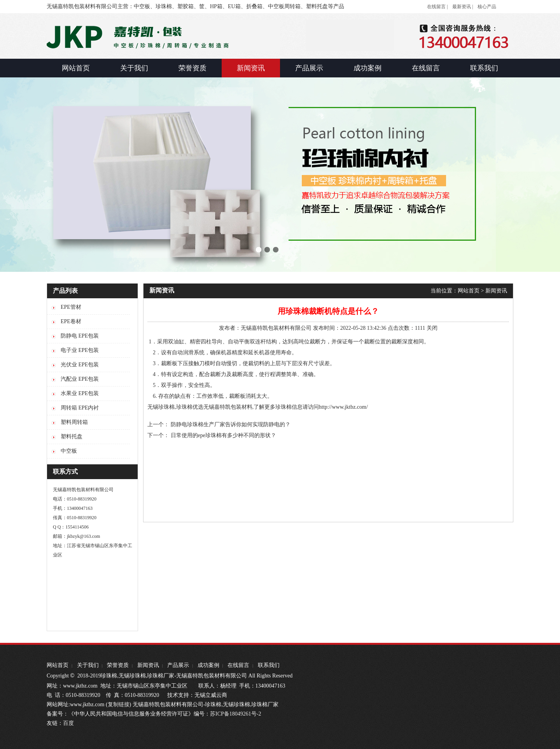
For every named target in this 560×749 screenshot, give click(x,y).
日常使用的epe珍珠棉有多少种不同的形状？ (223, 435)
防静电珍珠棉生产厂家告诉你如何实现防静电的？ (231, 424)
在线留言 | (437, 7)
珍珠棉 (283, 407)
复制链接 (119, 704)
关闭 (432, 328)
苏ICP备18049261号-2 (235, 714)
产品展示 (178, 665)
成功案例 (208, 665)
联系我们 (269, 665)
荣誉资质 (118, 665)
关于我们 (88, 665)
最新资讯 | (463, 7)
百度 (68, 723)
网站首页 (469, 291)
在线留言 (238, 665)
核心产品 (487, 7)
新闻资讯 (496, 291)
